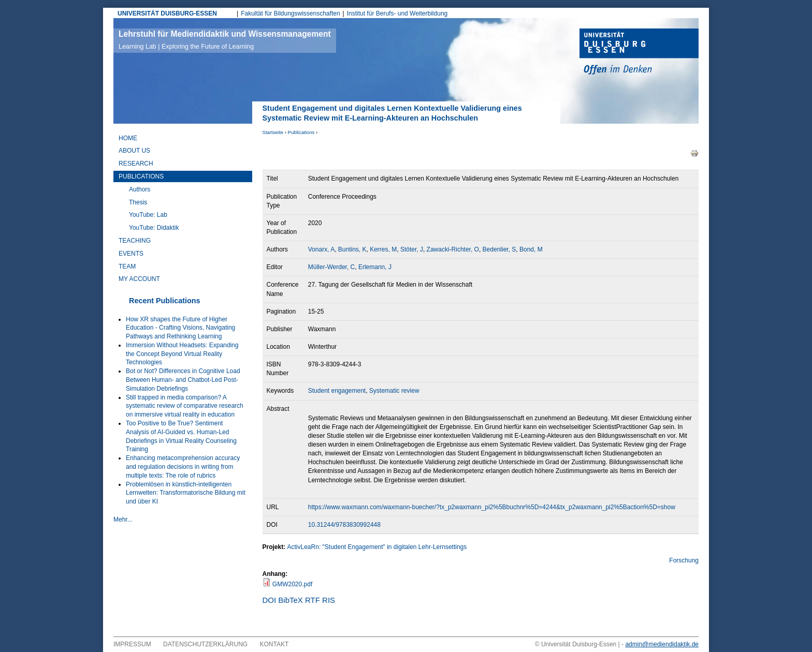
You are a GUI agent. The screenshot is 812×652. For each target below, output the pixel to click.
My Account (139, 279)
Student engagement (337, 391)
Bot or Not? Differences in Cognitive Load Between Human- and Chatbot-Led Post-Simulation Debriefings (183, 380)
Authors (140, 189)
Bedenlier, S (499, 249)
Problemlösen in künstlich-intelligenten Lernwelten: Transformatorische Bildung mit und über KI (186, 493)
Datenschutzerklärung (205, 644)
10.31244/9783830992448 (344, 525)
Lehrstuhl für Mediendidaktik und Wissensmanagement (225, 40)
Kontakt (274, 644)
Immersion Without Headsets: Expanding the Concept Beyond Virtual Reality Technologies (182, 354)
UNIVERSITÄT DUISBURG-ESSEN (167, 13)
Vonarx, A (321, 249)
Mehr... (123, 520)
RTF (313, 600)
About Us (134, 151)
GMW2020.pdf (292, 584)
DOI (270, 600)
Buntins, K (352, 249)
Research (136, 164)
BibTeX (291, 600)
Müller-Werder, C (331, 267)
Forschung (684, 560)
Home (128, 138)
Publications (301, 132)
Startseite (273, 132)
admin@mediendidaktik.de (662, 644)
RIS (329, 600)
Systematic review (394, 391)
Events (131, 254)
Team (127, 266)
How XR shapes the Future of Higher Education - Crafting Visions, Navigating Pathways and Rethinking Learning (180, 328)
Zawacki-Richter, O (453, 249)
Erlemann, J (375, 267)
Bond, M (531, 249)
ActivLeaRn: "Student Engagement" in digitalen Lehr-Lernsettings (377, 547)
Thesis (138, 202)
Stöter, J (412, 249)
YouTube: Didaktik (154, 228)
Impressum (132, 644)
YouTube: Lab (148, 215)
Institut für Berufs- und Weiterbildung (397, 13)
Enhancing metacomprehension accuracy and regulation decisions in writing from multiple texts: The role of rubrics (183, 467)
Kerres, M (383, 249)
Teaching (135, 241)
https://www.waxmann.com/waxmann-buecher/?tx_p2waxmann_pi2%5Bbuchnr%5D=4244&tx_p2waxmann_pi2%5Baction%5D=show (492, 507)
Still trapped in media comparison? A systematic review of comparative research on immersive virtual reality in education (185, 406)
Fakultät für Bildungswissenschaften (290, 13)
